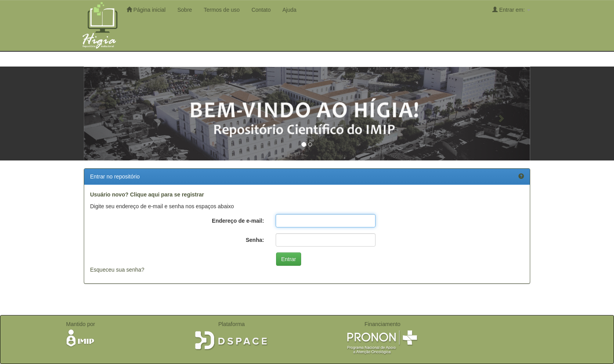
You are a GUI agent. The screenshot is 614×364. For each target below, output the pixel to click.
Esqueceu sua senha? (117, 270)
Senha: (255, 240)
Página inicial (146, 10)
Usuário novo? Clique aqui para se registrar (147, 195)
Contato (261, 10)
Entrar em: (511, 10)
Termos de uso (222, 10)
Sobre (185, 10)
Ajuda (289, 10)
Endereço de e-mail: (238, 221)
